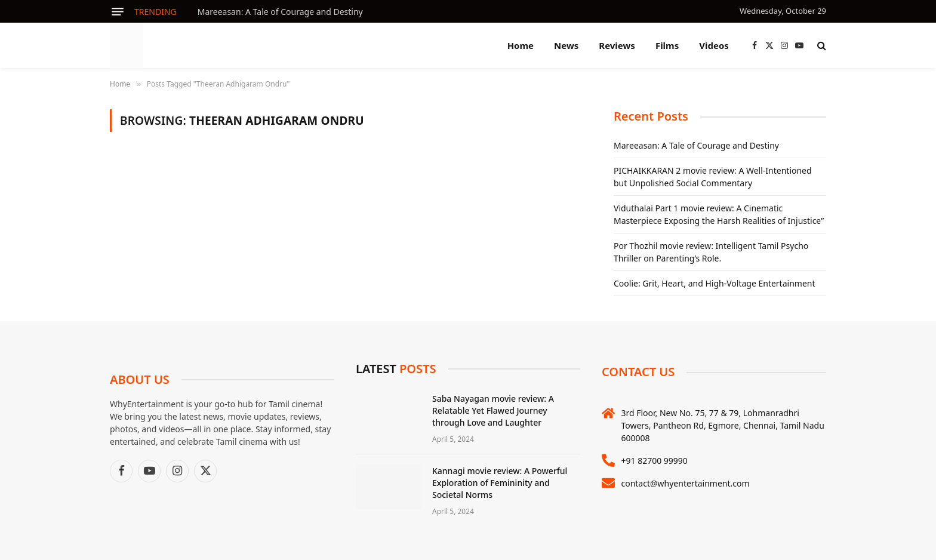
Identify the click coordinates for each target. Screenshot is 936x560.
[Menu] (118, 12)
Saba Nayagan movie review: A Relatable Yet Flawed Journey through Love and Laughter (493, 410)
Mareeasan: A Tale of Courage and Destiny (280, 12)
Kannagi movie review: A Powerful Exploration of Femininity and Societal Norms (500, 483)
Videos (714, 45)
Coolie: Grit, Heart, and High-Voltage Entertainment (714, 283)
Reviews (617, 45)
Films (667, 45)
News (566, 45)
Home (521, 45)
